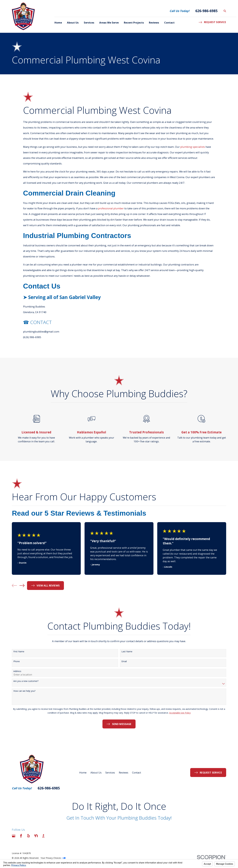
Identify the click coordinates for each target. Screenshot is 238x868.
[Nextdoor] (36, 836)
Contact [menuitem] (169, 23)
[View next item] (22, 585)
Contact (137, 773)
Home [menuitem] (58, 23)
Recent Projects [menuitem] (134, 23)
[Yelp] (28, 836)
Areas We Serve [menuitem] (109, 23)
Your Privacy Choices (53, 858)
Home (83, 773)
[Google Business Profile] (14, 836)
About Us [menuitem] (73, 23)
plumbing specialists (193, 151)
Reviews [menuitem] (154, 23)
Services (110, 773)
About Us (96, 773)
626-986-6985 (206, 11)
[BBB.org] (43, 836)
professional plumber (111, 213)
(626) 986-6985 (32, 341)
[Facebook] (21, 836)
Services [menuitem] (89, 23)
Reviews (124, 773)
